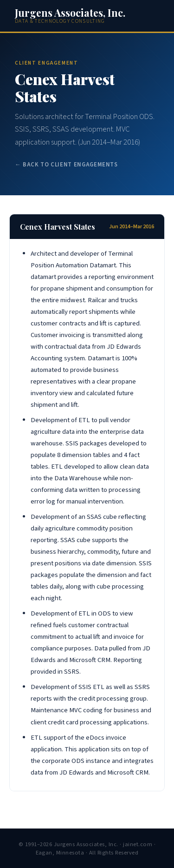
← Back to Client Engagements (66, 165)
